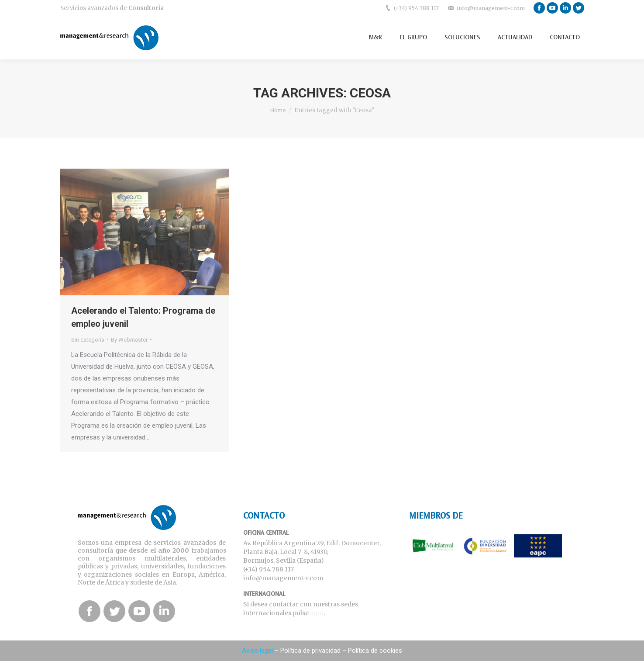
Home (278, 110)
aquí (317, 613)
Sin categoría (88, 340)
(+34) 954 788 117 (416, 8)
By (129, 340)
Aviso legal (257, 651)
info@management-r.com (491, 8)
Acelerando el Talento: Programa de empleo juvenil (143, 317)
